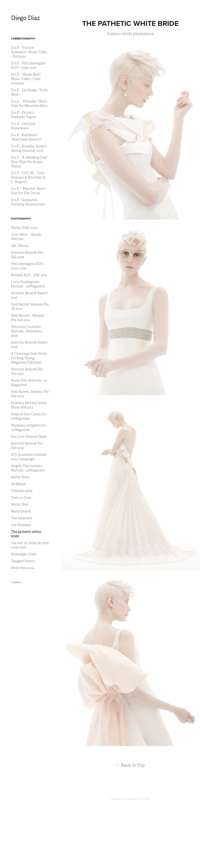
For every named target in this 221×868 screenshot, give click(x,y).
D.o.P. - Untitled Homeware (23, 126)
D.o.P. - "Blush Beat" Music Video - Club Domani (26, 79)
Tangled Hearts (23, 561)
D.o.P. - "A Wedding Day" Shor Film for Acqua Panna (29, 162)
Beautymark (21, 511)
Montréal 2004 (22, 568)
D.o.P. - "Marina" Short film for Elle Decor (28, 191)
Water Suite (20, 477)
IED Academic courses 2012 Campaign (29, 457)
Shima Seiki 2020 (24, 228)
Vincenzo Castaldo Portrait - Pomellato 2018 (27, 331)
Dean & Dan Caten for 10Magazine (29, 416)
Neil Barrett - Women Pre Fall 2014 (28, 318)
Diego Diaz (25, 18)
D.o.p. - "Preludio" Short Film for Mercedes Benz (29, 103)
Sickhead (18, 484)
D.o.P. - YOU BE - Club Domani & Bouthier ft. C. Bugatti (29, 177)
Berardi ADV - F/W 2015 (29, 275)
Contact (16, 582)
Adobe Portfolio (139, 799)
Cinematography (23, 39)
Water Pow (20, 504)
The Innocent (22, 518)
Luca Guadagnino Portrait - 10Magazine (28, 284)
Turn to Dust (21, 498)
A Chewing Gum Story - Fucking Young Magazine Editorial (30, 358)
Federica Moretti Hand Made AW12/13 (29, 405)
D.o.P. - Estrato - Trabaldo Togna (23, 115)
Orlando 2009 (22, 491)
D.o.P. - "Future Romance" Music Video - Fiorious (29, 52)
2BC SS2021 (20, 246)
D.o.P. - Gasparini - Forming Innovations (28, 202)
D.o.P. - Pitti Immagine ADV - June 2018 (28, 65)
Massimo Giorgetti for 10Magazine (28, 428)
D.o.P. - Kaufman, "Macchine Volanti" (26, 137)
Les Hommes (21, 525)
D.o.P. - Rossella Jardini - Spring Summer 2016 (29, 148)
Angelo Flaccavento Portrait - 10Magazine (28, 468)
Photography (21, 219)
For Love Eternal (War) (29, 437)
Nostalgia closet (24, 554)
